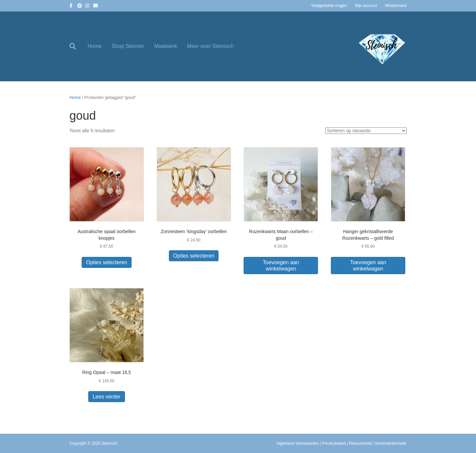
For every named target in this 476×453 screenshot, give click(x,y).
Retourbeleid (360, 443)
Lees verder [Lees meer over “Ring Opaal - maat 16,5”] (107, 397)
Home (95, 46)
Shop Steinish (128, 46)
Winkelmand (396, 6)
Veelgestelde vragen (329, 6)
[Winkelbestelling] (366, 131)
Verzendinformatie (391, 443)
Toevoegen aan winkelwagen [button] (281, 266)
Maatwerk (165, 46)
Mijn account (366, 6)
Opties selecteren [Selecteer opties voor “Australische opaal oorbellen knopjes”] (107, 262)
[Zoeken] (76, 46)
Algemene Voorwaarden (297, 443)
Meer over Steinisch (210, 46)
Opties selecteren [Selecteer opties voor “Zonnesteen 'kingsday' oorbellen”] (194, 256)
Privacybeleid (334, 443)
